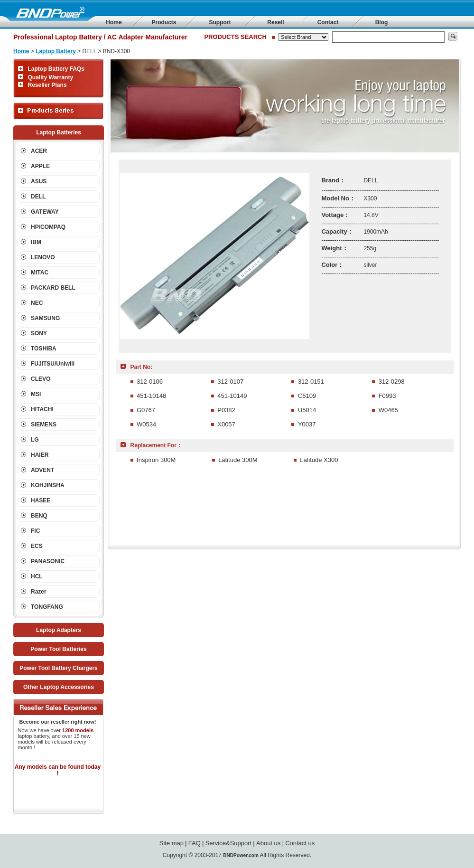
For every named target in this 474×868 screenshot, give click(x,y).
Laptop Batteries (59, 132)
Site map (172, 843)
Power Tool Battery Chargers (58, 668)
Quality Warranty (51, 77)
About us (268, 843)
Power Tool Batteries (58, 649)
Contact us (300, 843)
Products (164, 22)
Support (220, 22)
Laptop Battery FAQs (56, 69)
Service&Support (229, 843)
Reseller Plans (47, 85)
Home (114, 22)
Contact (328, 22)
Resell (275, 22)
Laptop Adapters (59, 630)
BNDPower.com (241, 855)
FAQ (195, 843)
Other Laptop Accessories (59, 687)
